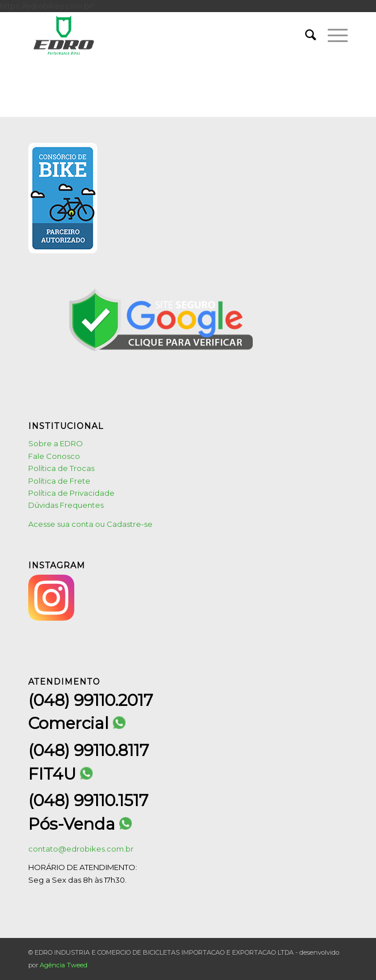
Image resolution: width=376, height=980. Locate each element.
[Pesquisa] (305, 35)
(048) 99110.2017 (91, 700)
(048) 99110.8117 (89, 750)
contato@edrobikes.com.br (81, 849)
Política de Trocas (61, 468)
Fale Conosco (54, 456)
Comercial (77, 723)
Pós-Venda (80, 824)
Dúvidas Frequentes (66, 505)
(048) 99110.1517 (88, 800)
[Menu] (332, 35)
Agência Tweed (64, 965)
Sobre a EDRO (56, 443)
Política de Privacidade (71, 493)
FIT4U (60, 774)
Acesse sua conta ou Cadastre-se (90, 524)
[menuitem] (305, 35)
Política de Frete (59, 481)
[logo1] (156, 35)
